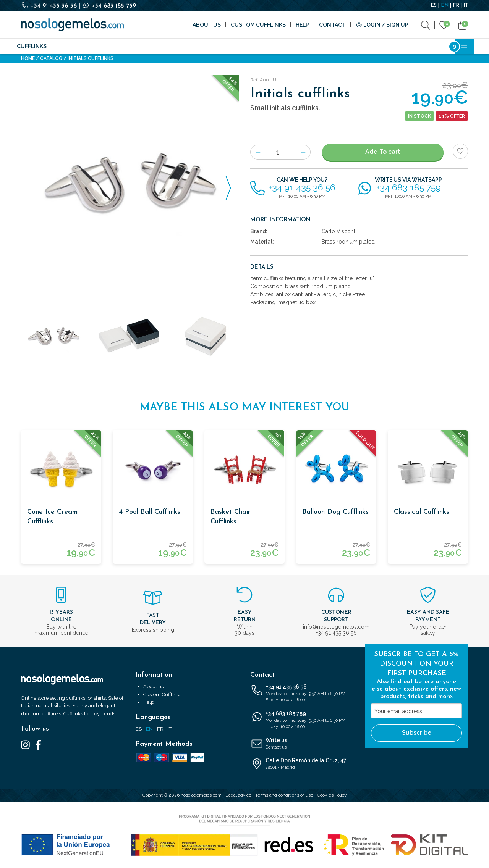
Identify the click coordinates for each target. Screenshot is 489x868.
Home (28, 58)
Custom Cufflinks (258, 25)
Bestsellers (390, 46)
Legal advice (238, 795)
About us (207, 25)
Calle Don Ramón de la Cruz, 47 (302, 764)
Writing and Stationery (261, 46)
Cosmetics (320, 46)
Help (302, 25)
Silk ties (66, 46)
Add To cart (383, 152)
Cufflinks (32, 46)
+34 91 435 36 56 (50, 6)
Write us (302, 744)
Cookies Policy (332, 795)
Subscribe (417, 733)
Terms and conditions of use (284, 795)
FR (456, 6)
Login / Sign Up (382, 25)
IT (466, 6)
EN (445, 6)
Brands (207, 46)
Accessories (171, 46)
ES (434, 6)
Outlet (354, 46)
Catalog (51, 58)
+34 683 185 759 (109, 6)
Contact (332, 25)
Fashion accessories (115, 46)
